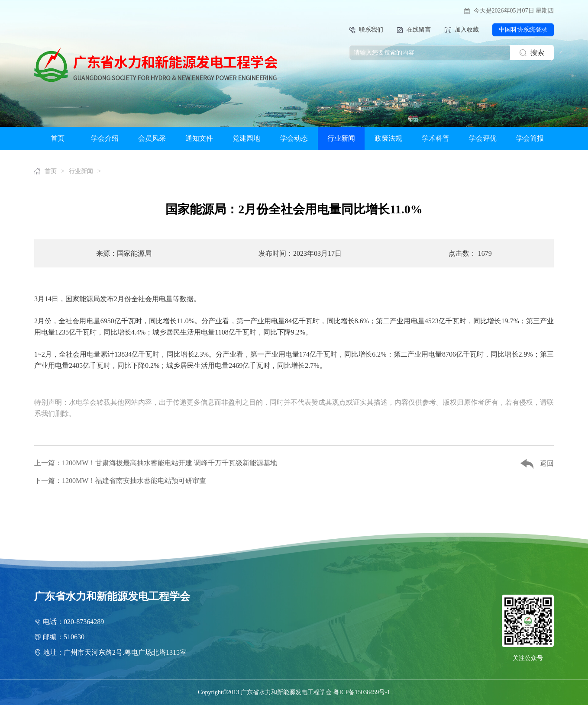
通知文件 (199, 138)
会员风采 (152, 138)
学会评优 (483, 138)
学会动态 (294, 138)
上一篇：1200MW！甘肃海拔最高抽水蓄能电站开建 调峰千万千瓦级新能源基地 (156, 463)
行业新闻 (341, 138)
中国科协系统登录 (523, 30)
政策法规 (388, 138)
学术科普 (436, 138)
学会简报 (530, 138)
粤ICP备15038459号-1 (361, 692)
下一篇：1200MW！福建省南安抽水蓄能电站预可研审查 (120, 481)
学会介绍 (105, 138)
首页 (58, 138)
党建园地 (246, 138)
